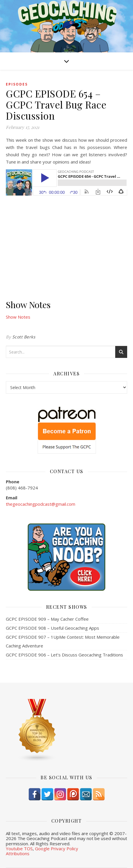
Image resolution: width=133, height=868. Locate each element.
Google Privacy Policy (57, 849)
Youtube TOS (19, 849)
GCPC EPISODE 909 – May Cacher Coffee (47, 619)
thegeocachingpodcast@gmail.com (41, 504)
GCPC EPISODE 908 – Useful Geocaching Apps (52, 628)
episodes (17, 84)
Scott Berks (24, 337)
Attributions (18, 853)
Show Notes (18, 317)
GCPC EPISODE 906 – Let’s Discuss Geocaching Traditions (64, 655)
